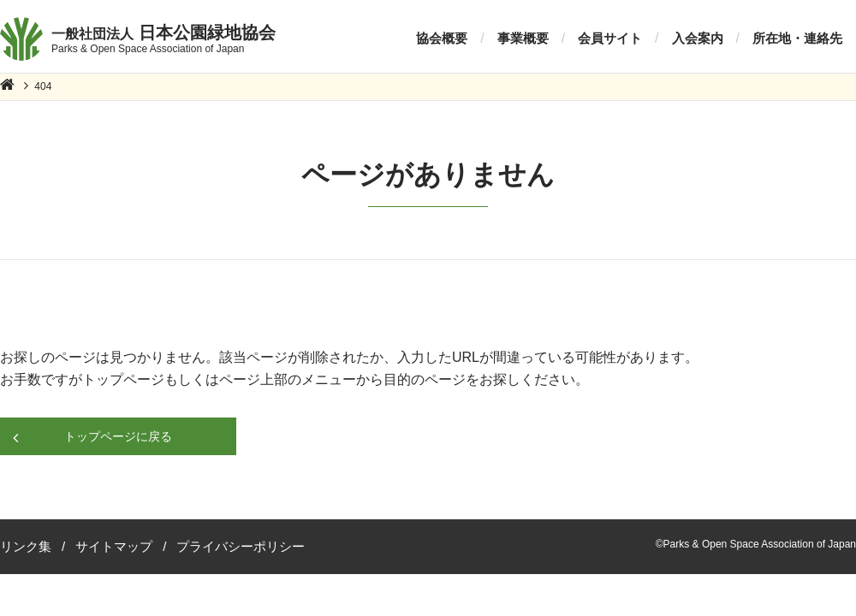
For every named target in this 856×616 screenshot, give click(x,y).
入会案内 (698, 38)
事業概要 (523, 38)
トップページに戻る (118, 436)
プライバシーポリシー (241, 546)
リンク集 (26, 546)
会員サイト (610, 38)
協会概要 (442, 38)
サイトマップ (114, 546)
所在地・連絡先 (797, 38)
